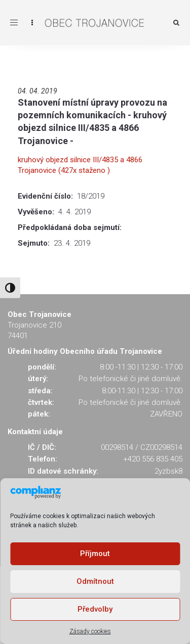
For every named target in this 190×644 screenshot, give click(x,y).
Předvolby (95, 609)
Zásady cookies (90, 631)
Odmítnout (95, 581)
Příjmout (95, 554)
